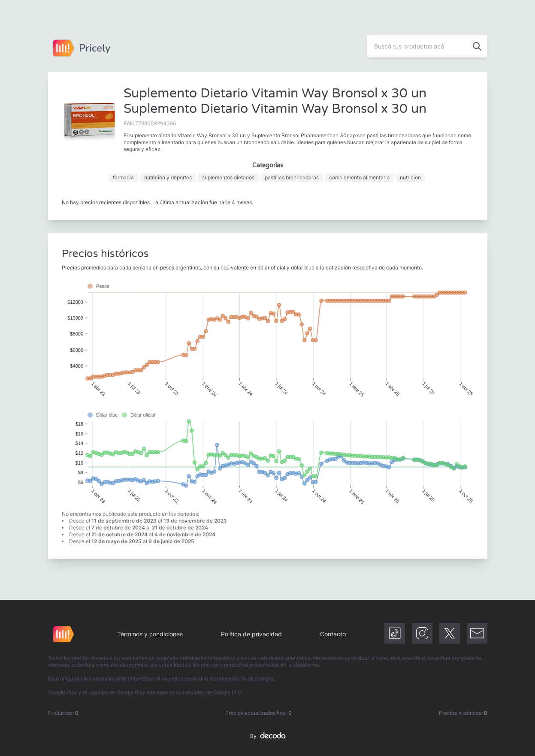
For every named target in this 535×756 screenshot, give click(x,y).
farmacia (123, 177)
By (268, 736)
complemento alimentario (359, 177)
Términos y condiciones (150, 634)
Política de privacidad (251, 634)
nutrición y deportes (168, 177)
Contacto (333, 634)
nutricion (410, 177)
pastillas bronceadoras (292, 177)
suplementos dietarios (228, 177)
